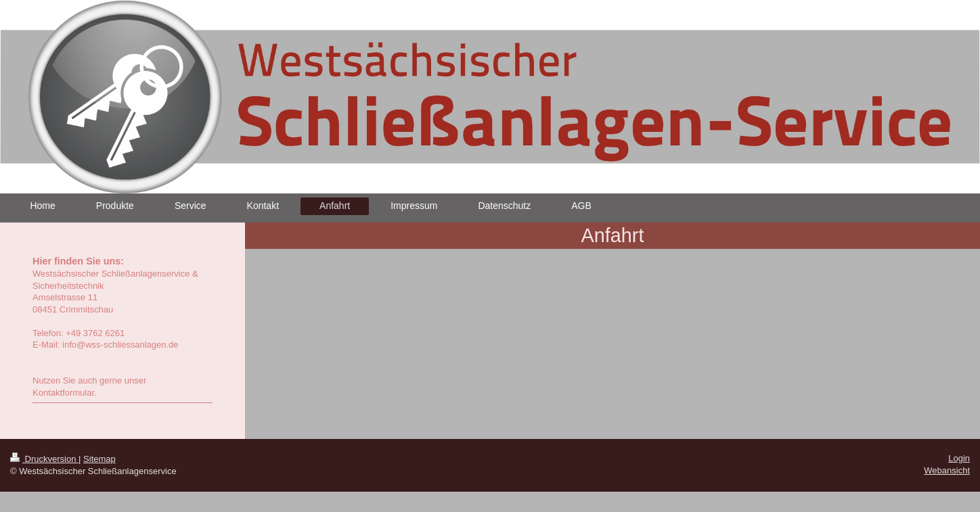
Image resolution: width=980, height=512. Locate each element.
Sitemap (99, 459)
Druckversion (44, 459)
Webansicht (947, 470)
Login (959, 458)
